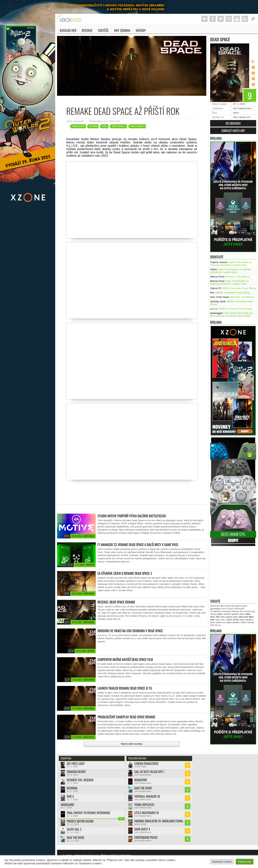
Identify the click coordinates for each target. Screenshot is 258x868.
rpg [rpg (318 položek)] (253, 611)
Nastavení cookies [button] (222, 862)
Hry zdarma (122, 31)
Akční (236, 113)
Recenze (87, 31)
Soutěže (103, 30)
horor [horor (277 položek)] (224, 609)
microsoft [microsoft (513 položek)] (239, 609)
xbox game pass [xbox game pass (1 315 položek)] (229, 617)
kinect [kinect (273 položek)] (231, 609)
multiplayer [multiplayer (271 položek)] (216, 611)
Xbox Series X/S (242, 117)
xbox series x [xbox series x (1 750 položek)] (234, 622)
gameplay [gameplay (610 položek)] (215, 609)
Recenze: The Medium (238, 277)
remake (93, 126)
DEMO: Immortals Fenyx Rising (239, 288)
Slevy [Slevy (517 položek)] (213, 614)
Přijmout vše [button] (245, 862)
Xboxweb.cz (70, 19)
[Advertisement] (233, 573)
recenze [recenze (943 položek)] (227, 611)
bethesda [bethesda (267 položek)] (215, 606)
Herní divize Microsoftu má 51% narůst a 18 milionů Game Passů (231, 314)
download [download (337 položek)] (229, 606)
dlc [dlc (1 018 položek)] (222, 606)
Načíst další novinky (132, 744)
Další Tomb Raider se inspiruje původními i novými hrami (231, 264)
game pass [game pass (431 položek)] (241, 606)
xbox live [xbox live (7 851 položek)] (243, 617)
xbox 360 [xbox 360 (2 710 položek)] (215, 617)
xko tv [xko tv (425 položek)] (218, 625)
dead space (78, 126)
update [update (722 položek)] (235, 614)
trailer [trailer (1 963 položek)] (220, 614)
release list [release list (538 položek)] (237, 611)
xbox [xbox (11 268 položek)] (248, 614)
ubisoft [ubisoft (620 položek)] (227, 614)
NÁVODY (141, 31)
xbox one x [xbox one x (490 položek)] (221, 620)
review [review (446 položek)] (247, 611)
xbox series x (138, 126)
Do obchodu (233, 123)
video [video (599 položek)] (242, 614)
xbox (105, 126)
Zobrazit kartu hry (233, 131)
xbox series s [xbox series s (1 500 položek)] (247, 620)
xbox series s (119, 126)
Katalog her (68, 30)
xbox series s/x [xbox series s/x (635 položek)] (218, 622)
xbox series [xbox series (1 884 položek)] (233, 620)
